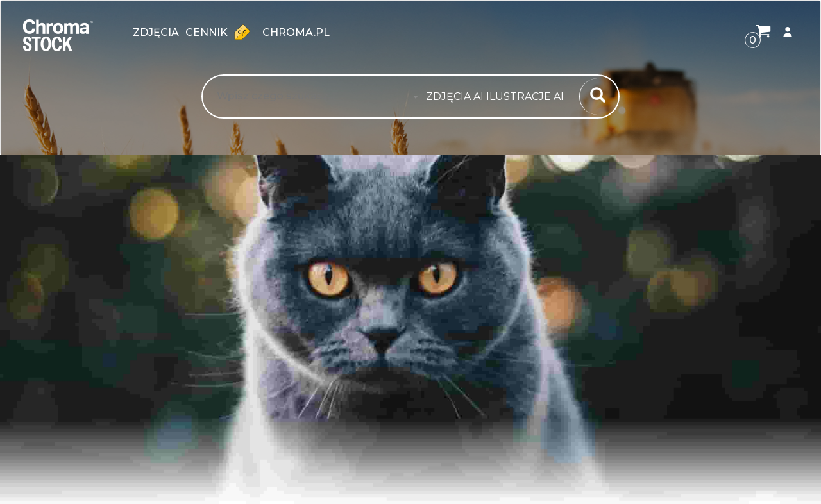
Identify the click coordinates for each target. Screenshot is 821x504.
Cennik (221, 32)
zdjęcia (156, 32)
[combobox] (499, 97)
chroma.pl (296, 32)
